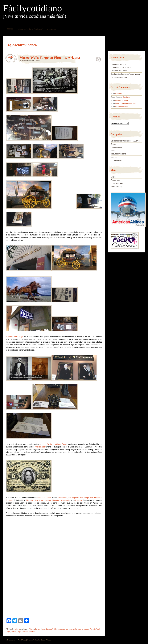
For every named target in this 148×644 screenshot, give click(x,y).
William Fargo (61, 444)
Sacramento (62, 498)
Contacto (52, 29)
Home (10, 29)
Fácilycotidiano (32, 8)
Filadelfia (30, 500)
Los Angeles (74, 498)
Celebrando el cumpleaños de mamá (125, 74)
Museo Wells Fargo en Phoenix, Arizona (50, 58)
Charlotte (56, 500)
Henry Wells (47, 444)
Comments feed (117, 183)
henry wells (73, 629)
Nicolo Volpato (46, 640)
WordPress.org (117, 187)
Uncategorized (116, 160)
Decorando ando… (123, 100)
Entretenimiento (117, 147)
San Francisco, (96, 498)
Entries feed (115, 180)
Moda (113, 151)
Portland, (9, 500)
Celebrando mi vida (118, 64)
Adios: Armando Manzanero (126, 104)
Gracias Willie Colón (119, 71)
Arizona (32, 629)
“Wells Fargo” (41, 447)
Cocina (113, 144)
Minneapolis (65, 500)
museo (86, 629)
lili (39, 61)
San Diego (84, 498)
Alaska (48, 500)
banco (37, 629)
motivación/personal (119, 154)
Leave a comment (29, 632)
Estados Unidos (45, 498)
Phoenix (79, 500)
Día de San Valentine (119, 77)
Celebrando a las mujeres (121, 68)
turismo (17, 629)
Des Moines (39, 500)
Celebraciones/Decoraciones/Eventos (126, 141)
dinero (43, 629)
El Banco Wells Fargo (15, 337)
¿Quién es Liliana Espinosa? (30, 29)
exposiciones (63, 629)
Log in (113, 177)
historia (80, 629)
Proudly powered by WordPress (14, 640)
